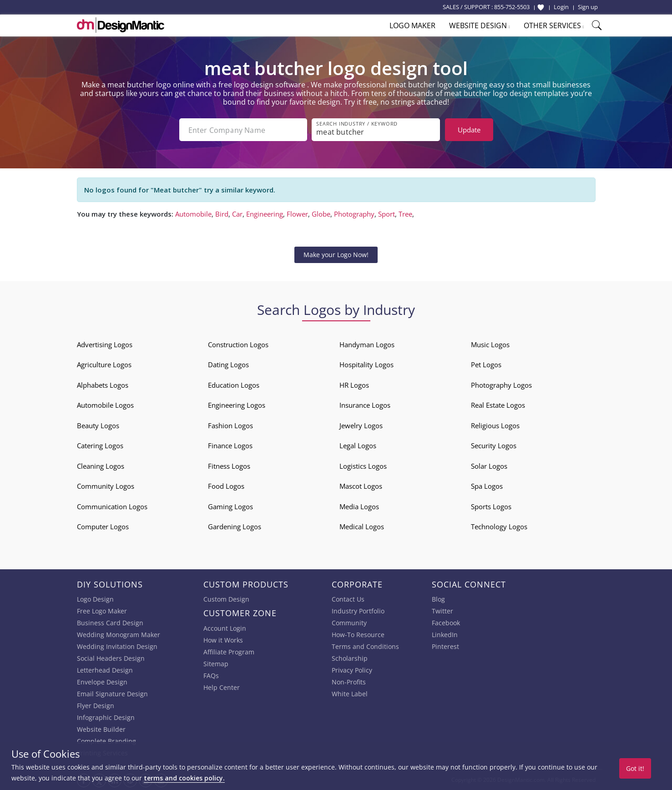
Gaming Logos (230, 506)
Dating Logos (228, 365)
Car (237, 214)
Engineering (265, 214)
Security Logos (494, 446)
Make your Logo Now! (336, 255)
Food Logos (226, 486)
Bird (222, 214)
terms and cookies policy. (184, 778)
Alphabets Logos (103, 385)
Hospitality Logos (366, 365)
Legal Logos (358, 446)
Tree (405, 214)
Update (469, 130)
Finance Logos (230, 446)
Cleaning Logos (101, 466)
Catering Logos (100, 446)
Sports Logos (491, 506)
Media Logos (359, 506)
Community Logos (106, 486)
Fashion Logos (230, 425)
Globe (321, 214)
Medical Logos (362, 527)
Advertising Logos (105, 344)
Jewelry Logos (361, 425)
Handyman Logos (367, 344)
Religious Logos (495, 425)
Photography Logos (501, 385)
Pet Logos (486, 365)
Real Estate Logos (498, 405)
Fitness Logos (229, 466)
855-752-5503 (512, 7)
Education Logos (234, 385)
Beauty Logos (98, 425)
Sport (387, 214)
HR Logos (354, 385)
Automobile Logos (105, 405)
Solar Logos (489, 466)
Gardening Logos (235, 527)
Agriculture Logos (104, 365)
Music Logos (490, 344)
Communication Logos (112, 506)
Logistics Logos (363, 466)
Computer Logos (103, 527)
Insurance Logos (365, 405)
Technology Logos (499, 527)
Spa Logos (487, 486)
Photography (354, 214)
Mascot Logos (361, 486)
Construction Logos (238, 344)
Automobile (193, 214)
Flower (297, 214)
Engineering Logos (237, 405)
